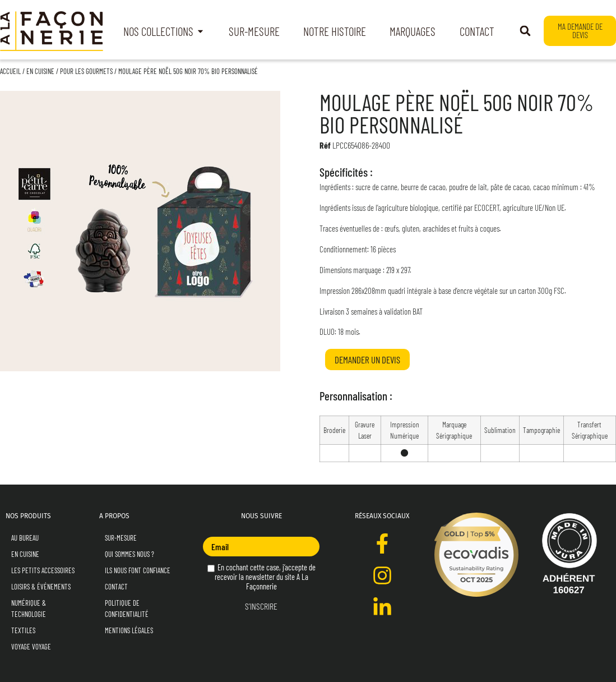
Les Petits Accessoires (43, 570)
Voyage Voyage (31, 647)
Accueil (10, 71)
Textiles (23, 630)
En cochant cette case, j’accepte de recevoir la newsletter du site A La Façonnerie (261, 577)
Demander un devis (367, 360)
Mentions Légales (129, 630)
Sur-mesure (121, 538)
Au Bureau (25, 538)
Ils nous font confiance (138, 570)
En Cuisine (40, 71)
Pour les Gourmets (86, 71)
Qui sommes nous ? (129, 554)
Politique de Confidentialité (127, 609)
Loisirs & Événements (41, 587)
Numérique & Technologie (29, 609)
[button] (525, 31)
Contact (116, 587)
